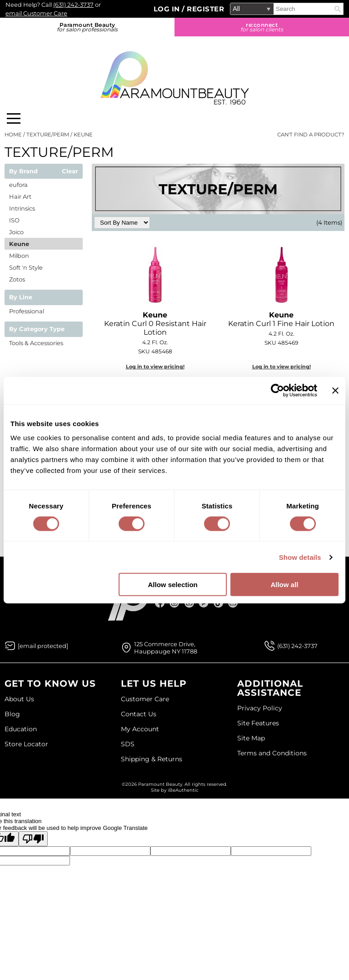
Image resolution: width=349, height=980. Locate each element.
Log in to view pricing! (155, 367)
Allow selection (173, 585)
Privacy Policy (260, 708)
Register (205, 9)
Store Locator (26, 744)
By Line (21, 297)
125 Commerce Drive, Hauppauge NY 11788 (166, 648)
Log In (168, 9)
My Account (140, 729)
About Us (19, 699)
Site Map (251, 738)
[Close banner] (335, 390)
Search (338, 9)
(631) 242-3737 (73, 5)
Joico (16, 232)
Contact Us (139, 714)
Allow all (284, 585)
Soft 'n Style (26, 267)
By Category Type (37, 329)
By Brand (23, 171)
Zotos (17, 279)
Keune (19, 244)
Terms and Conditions (272, 753)
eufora (18, 185)
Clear (70, 171)
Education (21, 729)
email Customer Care (36, 13)
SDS (128, 744)
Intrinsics (22, 208)
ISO (14, 220)
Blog (12, 714)
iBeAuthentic (183, 790)
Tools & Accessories (36, 343)
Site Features (258, 723)
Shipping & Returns (152, 759)
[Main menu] (14, 118)
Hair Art (20, 196)
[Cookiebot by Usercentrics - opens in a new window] (277, 390)
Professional (27, 311)
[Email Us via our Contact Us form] (43, 646)
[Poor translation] (33, 839)
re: (262, 27)
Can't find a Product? (311, 135)
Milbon (19, 256)
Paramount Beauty (87, 27)
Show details (300, 557)
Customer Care (145, 699)
